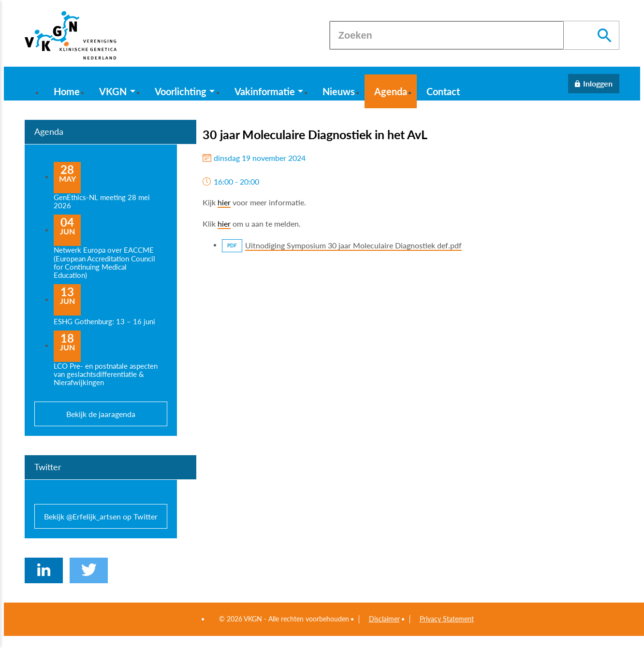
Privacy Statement (447, 619)
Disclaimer (384, 619)
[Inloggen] (594, 84)
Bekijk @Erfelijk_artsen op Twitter (101, 516)
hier (224, 202)
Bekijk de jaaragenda (101, 414)
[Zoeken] (447, 35)
